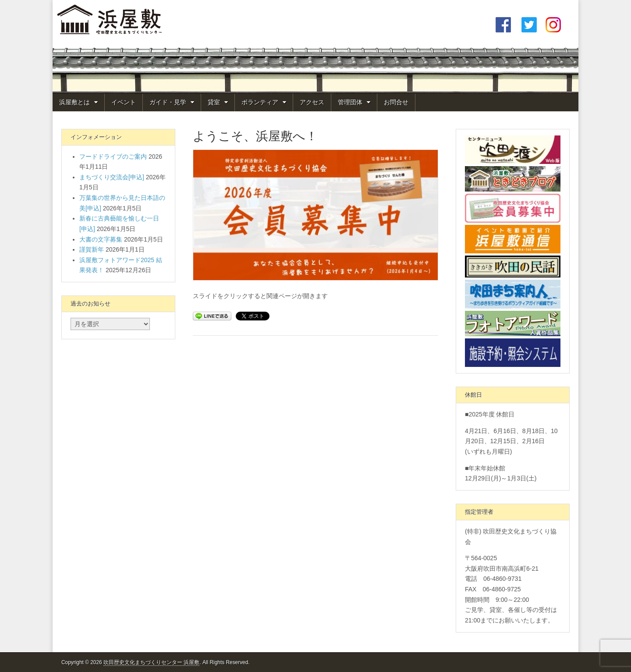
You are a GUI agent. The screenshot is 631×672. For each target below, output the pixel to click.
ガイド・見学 (168, 102)
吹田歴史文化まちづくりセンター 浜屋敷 (151, 662)
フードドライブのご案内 (113, 156)
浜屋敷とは (74, 102)
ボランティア (260, 102)
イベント (124, 102)
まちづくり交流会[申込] (112, 177)
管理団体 (350, 102)
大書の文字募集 (101, 239)
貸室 (214, 102)
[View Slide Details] (315, 215)
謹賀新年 (92, 249)
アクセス (312, 102)
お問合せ (396, 102)
